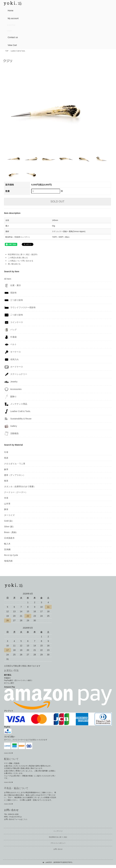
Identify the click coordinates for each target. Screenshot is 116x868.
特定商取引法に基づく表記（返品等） (23, 254)
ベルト (10, 345)
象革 (6, 469)
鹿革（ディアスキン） (15, 475)
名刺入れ (11, 360)
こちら (25, 819)
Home (9, 10)
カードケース (14, 367)
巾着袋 (10, 337)
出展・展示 (12, 285)
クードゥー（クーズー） (16, 492)
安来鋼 (7, 549)
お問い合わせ (58, 849)
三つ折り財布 (14, 300)
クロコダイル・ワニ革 (15, 464)
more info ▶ (9, 753)
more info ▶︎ (9, 782)
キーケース (12, 352)
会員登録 (11, 25)
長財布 (10, 293)
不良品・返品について (16, 788)
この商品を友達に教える (18, 258)
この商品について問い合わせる (21, 261)
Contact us (12, 37)
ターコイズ (9, 515)
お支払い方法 (11, 670)
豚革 (6, 509)
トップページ (58, 831)
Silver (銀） (10, 527)
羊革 (6, 498)
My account (12, 18)
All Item (8, 279)
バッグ (10, 330)
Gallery (10, 426)
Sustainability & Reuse (18, 419)
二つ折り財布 (14, 315)
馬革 (6, 458)
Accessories (13, 389)
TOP (7, 51)
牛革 (6, 452)
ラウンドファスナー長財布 (20, 308)
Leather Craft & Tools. (18, 51)
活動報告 (11, 434)
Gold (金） (9, 521)
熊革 (6, 481)
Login (9, 31)
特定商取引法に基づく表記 (58, 837)
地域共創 (8, 561)
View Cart (11, 45)
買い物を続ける (14, 264)
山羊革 (7, 504)
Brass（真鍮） (11, 532)
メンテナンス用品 (16, 404)
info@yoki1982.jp (15, 817)
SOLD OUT (57, 201)
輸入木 (7, 544)
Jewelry (11, 382)
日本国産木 (9, 538)
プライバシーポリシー (58, 843)
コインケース (14, 322)
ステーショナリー (16, 374)
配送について (11, 759)
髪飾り (10, 397)
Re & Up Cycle (11, 555)
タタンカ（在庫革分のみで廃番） (20, 487)
